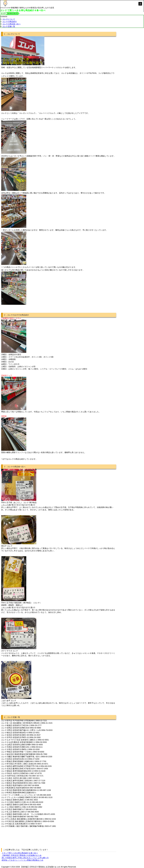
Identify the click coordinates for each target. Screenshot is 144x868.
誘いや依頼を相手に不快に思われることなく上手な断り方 (25, 858)
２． (6, 315)
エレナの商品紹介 (10, 22)
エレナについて (9, 19)
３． (6, 467)
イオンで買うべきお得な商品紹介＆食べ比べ (20, 853)
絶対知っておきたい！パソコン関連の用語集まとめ (22, 860)
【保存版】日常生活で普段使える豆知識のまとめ (22, 855)
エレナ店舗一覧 (9, 26)
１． (6, 34)
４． (6, 717)
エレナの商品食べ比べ (11, 24)
